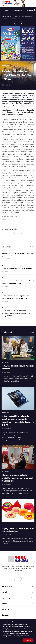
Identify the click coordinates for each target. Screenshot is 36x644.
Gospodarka (18, 10)
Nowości (30, 10)
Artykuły (15, 16)
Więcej (32, 247)
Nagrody (5, 609)
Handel (6, 10)
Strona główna (6, 16)
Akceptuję (28, 640)
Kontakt (5, 615)
